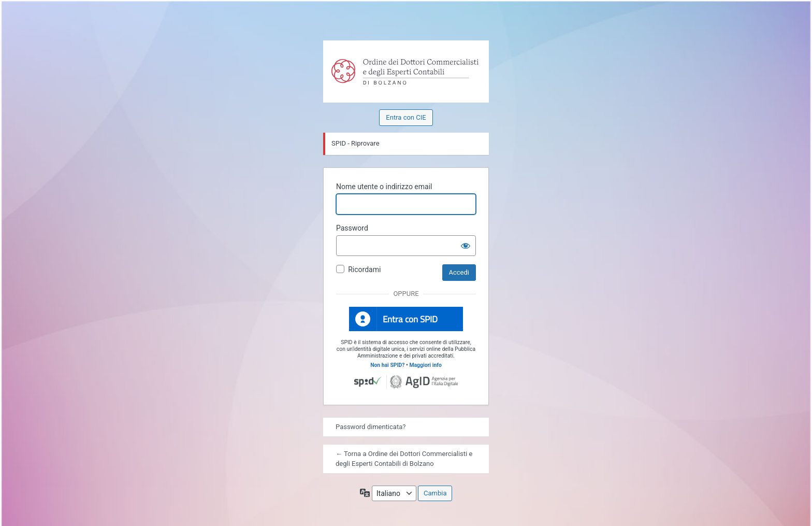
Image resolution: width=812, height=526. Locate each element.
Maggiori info (425, 365)
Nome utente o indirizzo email (384, 187)
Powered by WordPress (345, 62)
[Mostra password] (466, 246)
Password (352, 228)
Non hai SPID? (387, 365)
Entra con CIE (406, 117)
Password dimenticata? (371, 427)
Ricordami (364, 269)
